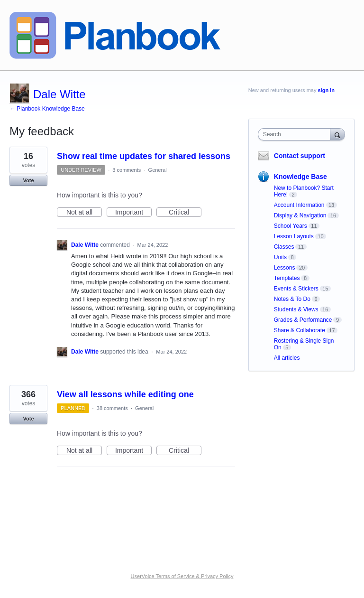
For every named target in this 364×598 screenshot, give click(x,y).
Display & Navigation (300, 215)
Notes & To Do (292, 299)
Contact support (300, 156)
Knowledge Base (300, 177)
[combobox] (296, 134)
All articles (287, 358)
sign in (326, 90)
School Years (291, 226)
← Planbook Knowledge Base (47, 109)
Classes (284, 247)
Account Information (299, 205)
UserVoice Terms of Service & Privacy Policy (182, 576)
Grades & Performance (303, 320)
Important (133, 213)
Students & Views (296, 309)
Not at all (84, 213)
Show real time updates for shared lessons (144, 156)
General (158, 170)
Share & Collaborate (300, 330)
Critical (185, 213)
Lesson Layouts (294, 236)
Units (280, 257)
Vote (28, 180)
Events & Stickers (296, 289)
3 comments (127, 170)
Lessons (285, 268)
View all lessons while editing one (125, 394)
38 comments (112, 408)
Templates (287, 278)
